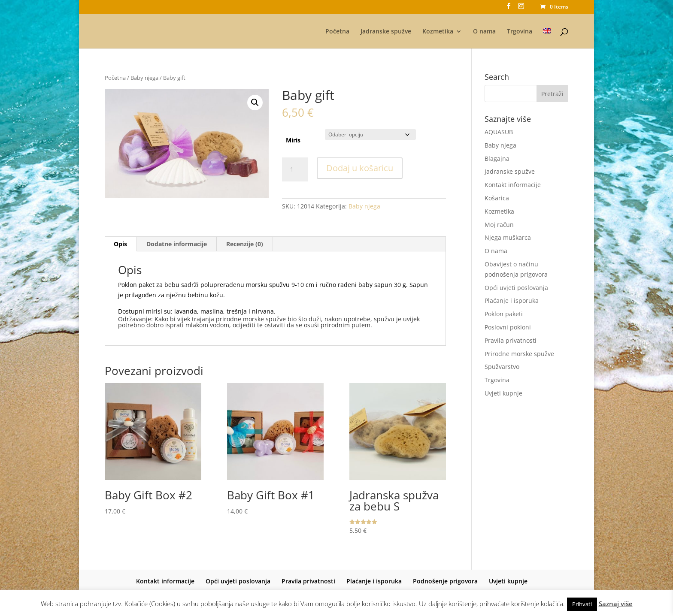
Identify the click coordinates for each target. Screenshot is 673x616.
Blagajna (497, 159)
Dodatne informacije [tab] (177, 244)
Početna (337, 32)
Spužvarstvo (502, 367)
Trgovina (520, 32)
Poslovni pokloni (508, 327)
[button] (255, 103)
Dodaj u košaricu (360, 168)
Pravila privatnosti (511, 340)
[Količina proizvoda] (295, 169)
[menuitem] (547, 38)
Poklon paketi (504, 314)
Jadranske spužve (386, 32)
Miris (293, 140)
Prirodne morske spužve (519, 354)
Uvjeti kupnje (503, 393)
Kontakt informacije (513, 185)
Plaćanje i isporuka (512, 300)
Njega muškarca (508, 237)
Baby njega (144, 78)
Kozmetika (438, 32)
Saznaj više (616, 604)
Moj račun (499, 225)
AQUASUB (499, 132)
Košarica (497, 198)
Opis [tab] (120, 244)
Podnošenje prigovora (445, 581)
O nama (484, 32)
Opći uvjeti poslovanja (516, 288)
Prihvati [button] (582, 604)
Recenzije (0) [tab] (245, 244)
